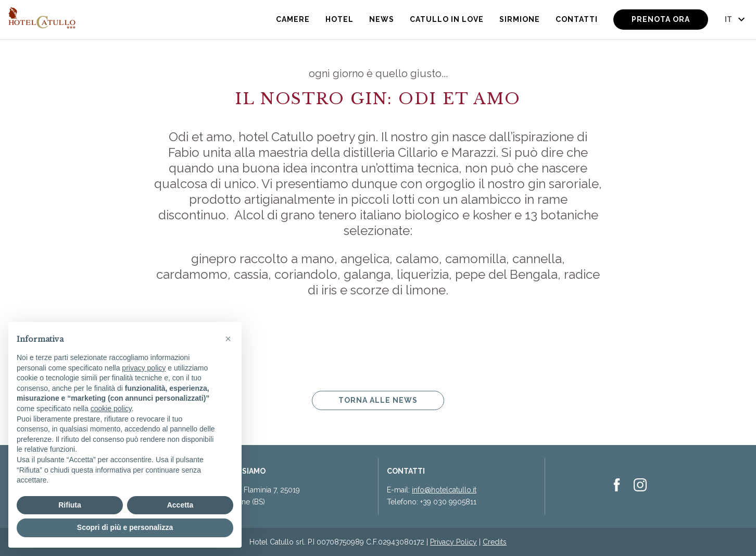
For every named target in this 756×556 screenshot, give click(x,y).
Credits (495, 542)
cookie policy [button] (111, 409)
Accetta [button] (180, 505)
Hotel (339, 19)
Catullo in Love (447, 19)
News (382, 19)
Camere (293, 19)
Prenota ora (661, 19)
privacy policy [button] (144, 368)
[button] (228, 339)
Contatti (577, 19)
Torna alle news (378, 400)
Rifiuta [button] (70, 505)
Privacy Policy (453, 542)
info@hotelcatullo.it (444, 490)
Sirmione (520, 19)
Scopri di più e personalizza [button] (125, 527)
